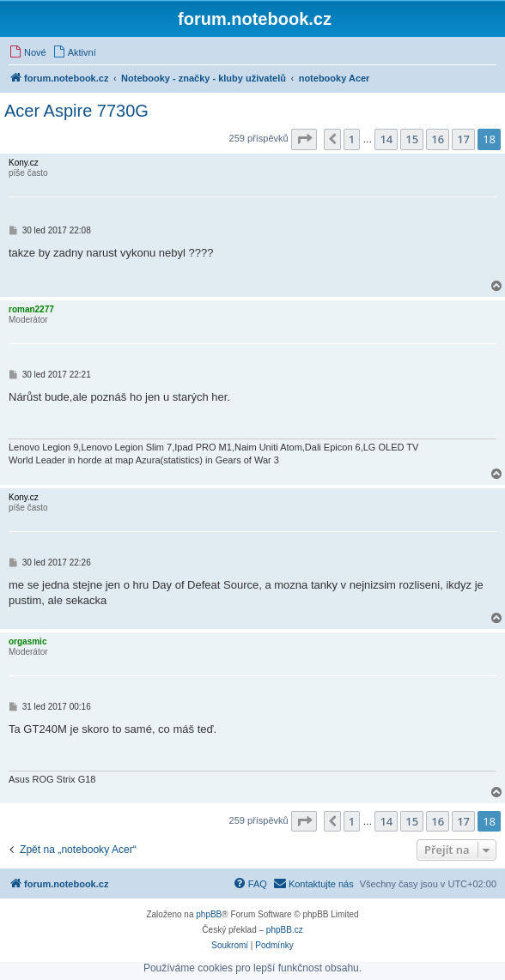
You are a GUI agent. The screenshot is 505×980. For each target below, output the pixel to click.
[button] (304, 139)
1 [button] (352, 139)
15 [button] (412, 139)
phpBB (209, 914)
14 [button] (386, 139)
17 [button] (463, 139)
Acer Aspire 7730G (76, 111)
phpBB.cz (285, 930)
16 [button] (438, 139)
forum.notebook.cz (255, 19)
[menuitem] (27, 52)
